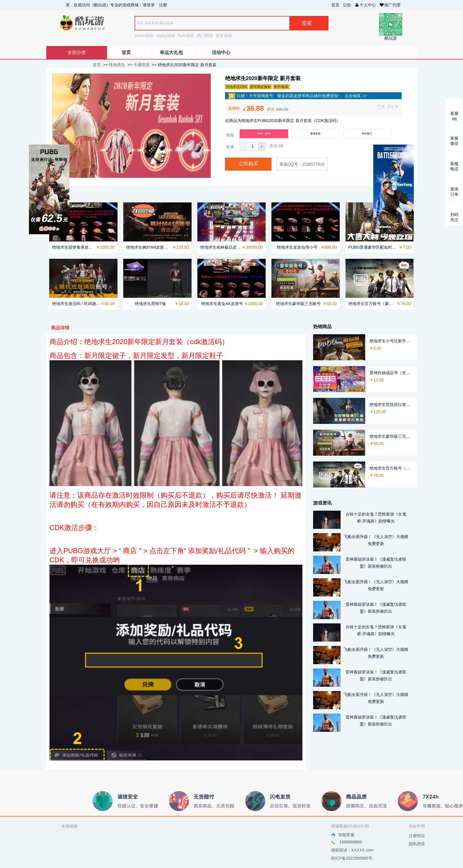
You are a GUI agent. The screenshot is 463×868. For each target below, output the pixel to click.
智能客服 (343, 835)
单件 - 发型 (264, 134)
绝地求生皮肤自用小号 (297, 247)
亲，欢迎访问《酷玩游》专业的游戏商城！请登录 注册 (116, 5)
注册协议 (417, 836)
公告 (347, 5)
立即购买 (248, 164)
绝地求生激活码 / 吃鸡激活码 (76, 304)
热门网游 (205, 36)
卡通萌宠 (142, 65)
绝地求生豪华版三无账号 (298, 304)
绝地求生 (117, 65)
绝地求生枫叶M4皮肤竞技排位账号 (149, 247)
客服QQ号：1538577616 (302, 164)
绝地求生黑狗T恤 (150, 304)
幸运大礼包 (171, 52)
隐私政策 (417, 844)
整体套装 (315, 134)
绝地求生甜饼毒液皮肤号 (74, 247)
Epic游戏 (186, 36)
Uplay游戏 (166, 36)
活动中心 (221, 52)
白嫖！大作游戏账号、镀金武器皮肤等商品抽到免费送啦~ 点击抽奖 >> (297, 96)
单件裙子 (367, 134)
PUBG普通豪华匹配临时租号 (374, 247)
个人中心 (365, 5)
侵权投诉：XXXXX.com (352, 850)
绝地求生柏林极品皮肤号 (221, 247)
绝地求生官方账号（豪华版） (373, 304)
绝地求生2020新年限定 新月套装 (187, 65)
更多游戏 (224, 36)
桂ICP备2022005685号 (352, 858)
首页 (335, 5)
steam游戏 (144, 36)
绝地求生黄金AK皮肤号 (222, 304)
